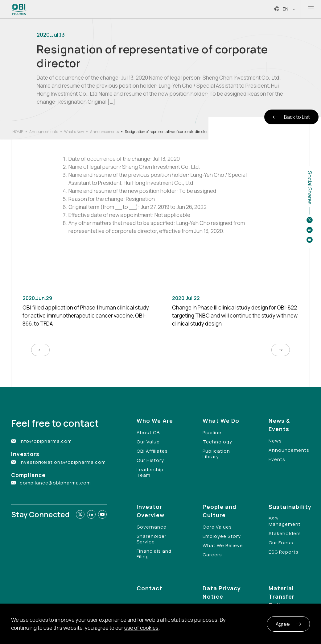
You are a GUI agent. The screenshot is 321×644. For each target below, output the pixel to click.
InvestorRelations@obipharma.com (63, 462)
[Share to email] (310, 240)
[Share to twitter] (310, 220)
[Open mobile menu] (311, 9)
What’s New (74, 132)
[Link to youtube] (102, 514)
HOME (18, 132)
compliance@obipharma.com (55, 483)
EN (285, 9)
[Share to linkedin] (310, 230)
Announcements (44, 132)
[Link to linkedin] (91, 514)
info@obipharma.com (46, 441)
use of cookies (141, 628)
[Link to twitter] (80, 514)
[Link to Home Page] (19, 9)
